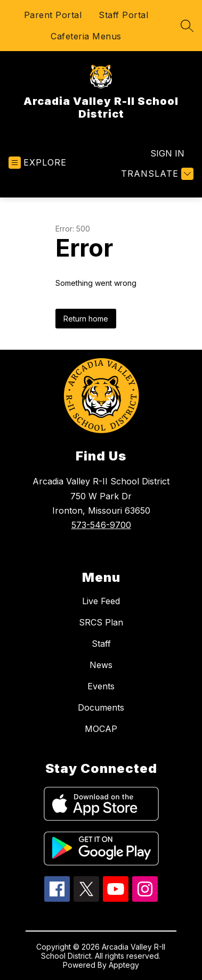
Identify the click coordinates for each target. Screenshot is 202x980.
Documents (101, 707)
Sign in (167, 153)
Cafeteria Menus (86, 36)
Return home (86, 319)
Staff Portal (123, 15)
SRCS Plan (101, 622)
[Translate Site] (156, 174)
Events (101, 686)
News (101, 665)
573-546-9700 (101, 525)
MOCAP (101, 729)
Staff (101, 644)
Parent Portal (53, 15)
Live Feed (101, 601)
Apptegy (124, 965)
